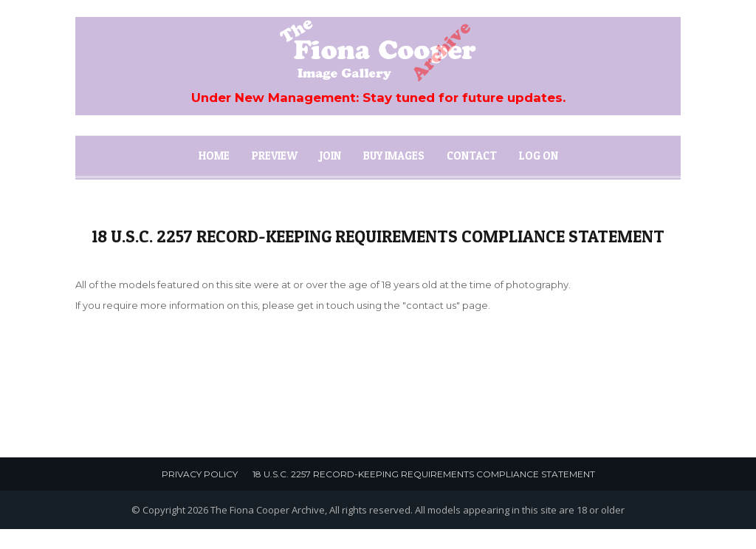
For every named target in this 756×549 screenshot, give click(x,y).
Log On (539, 156)
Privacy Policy (200, 474)
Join (330, 156)
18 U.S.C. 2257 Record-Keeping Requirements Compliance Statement (424, 474)
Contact (472, 156)
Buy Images (394, 156)
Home (214, 156)
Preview (275, 156)
